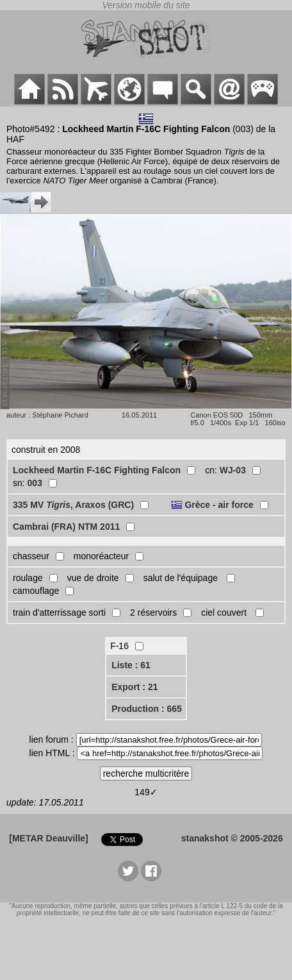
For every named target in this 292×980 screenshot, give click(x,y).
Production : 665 (147, 709)
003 (35, 483)
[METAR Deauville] (48, 838)
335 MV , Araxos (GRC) (73, 505)
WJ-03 (233, 470)
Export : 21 (134, 687)
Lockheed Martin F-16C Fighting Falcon (97, 470)
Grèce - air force (219, 505)
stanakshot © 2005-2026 (232, 838)
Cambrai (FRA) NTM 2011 (66, 527)
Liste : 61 (131, 665)
